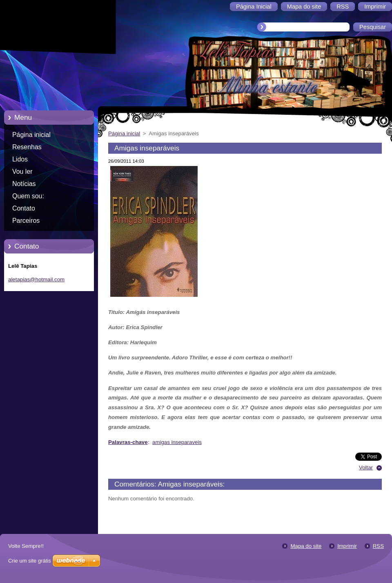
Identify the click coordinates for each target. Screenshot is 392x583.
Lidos (20, 159)
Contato (24, 208)
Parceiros (26, 221)
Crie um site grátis (30, 561)
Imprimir (347, 546)
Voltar (366, 468)
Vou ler (22, 172)
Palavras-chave (128, 442)
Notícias (24, 184)
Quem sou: (28, 196)
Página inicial (31, 135)
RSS (378, 546)
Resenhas (27, 147)
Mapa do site (306, 546)
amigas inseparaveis (177, 442)
